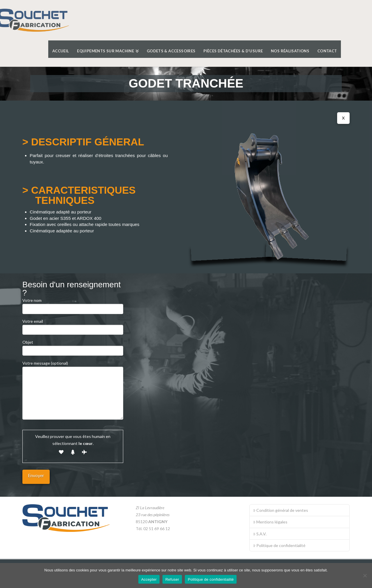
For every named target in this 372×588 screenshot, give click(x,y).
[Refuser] (365, 575)
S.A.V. (260, 534)
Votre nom (73, 305)
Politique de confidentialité (279, 545)
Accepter (149, 579)
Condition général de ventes (281, 510)
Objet (73, 347)
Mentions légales (270, 522)
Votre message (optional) (73, 367)
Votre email (73, 326)
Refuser (172, 579)
